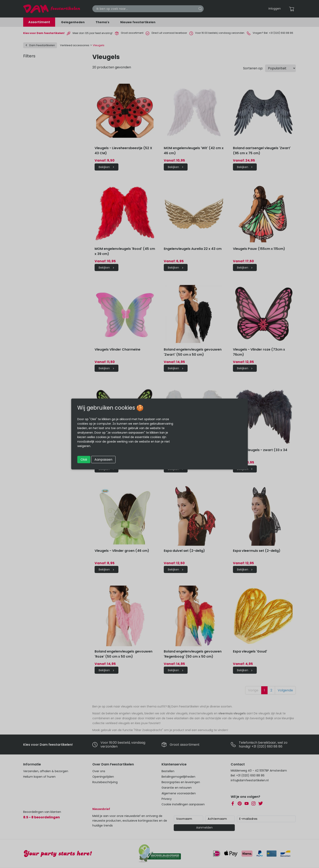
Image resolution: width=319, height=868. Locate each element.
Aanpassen (103, 460)
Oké (84, 460)
